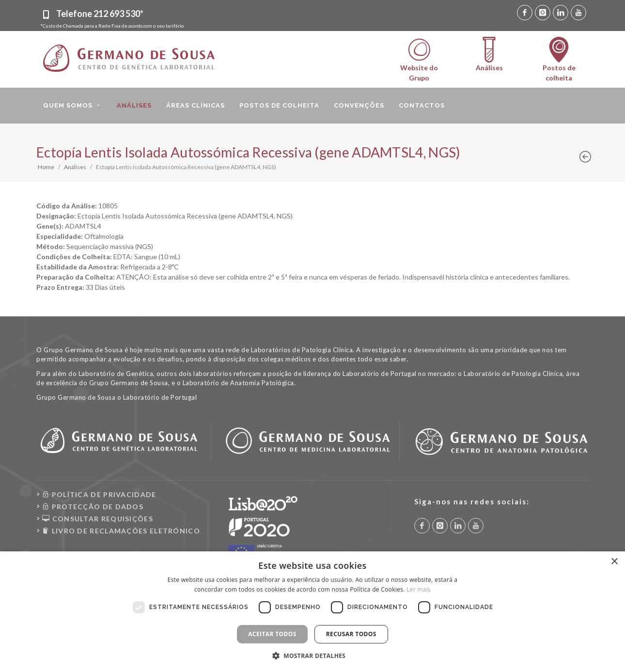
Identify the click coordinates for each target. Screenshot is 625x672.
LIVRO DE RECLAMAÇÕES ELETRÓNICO (121, 531)
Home (46, 167)
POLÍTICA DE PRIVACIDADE (99, 494)
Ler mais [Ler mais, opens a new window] (419, 589)
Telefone (100, 14)
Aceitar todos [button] (272, 634)
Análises (75, 167)
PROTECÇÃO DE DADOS (93, 507)
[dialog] (312, 612)
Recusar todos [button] (351, 634)
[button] (313, 656)
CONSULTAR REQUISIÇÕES (98, 519)
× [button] (614, 562)
